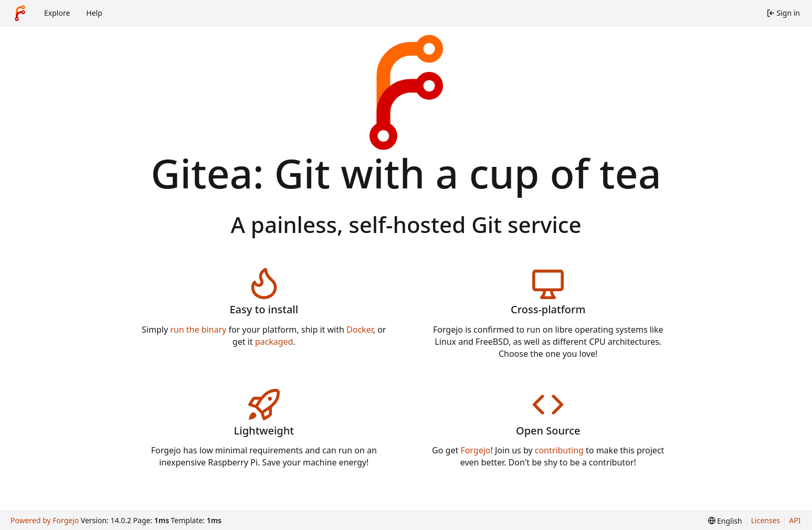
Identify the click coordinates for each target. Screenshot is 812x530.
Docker (360, 330)
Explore (57, 13)
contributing (559, 450)
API (795, 520)
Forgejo (475, 450)
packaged (274, 342)
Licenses (766, 520)
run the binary (198, 330)
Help (94, 13)
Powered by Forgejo (45, 520)
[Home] (20, 13)
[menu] (725, 521)
